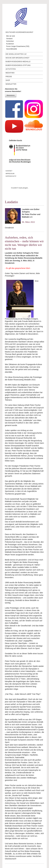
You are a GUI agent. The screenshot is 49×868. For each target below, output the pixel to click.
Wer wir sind (11, 36)
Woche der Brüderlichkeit (18, 58)
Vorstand (9, 39)
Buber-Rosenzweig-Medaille (18, 62)
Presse (9, 77)
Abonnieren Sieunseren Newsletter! (13, 90)
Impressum (10, 174)
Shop (8, 80)
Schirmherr (10, 41)
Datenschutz (11, 176)
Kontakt (9, 171)
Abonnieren (11, 95)
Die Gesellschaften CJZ (16, 54)
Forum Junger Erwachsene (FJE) (18, 46)
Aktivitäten (11, 69)
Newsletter (11, 84)
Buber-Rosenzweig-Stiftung (18, 65)
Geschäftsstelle (12, 49)
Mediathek (10, 73)
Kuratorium (10, 44)
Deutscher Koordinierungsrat (19, 32)
